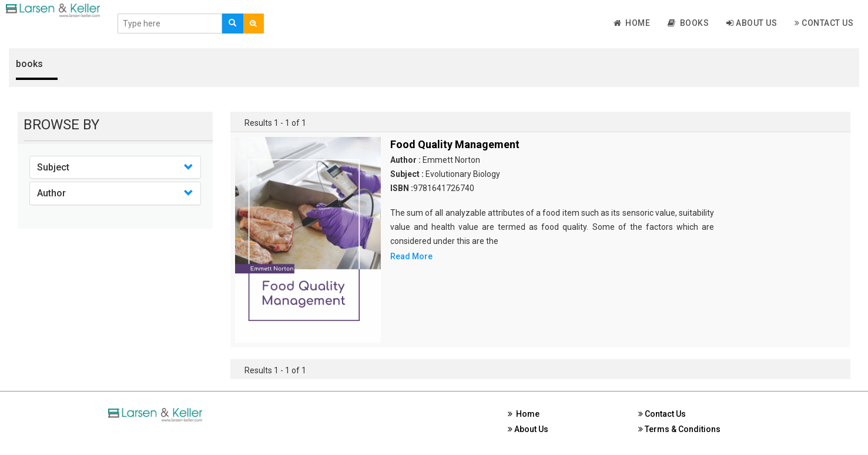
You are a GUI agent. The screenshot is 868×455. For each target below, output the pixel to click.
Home (632, 23)
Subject (53, 167)
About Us (752, 23)
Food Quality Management (455, 144)
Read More (411, 256)
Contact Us (824, 23)
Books (688, 23)
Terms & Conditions (679, 429)
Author (51, 193)
